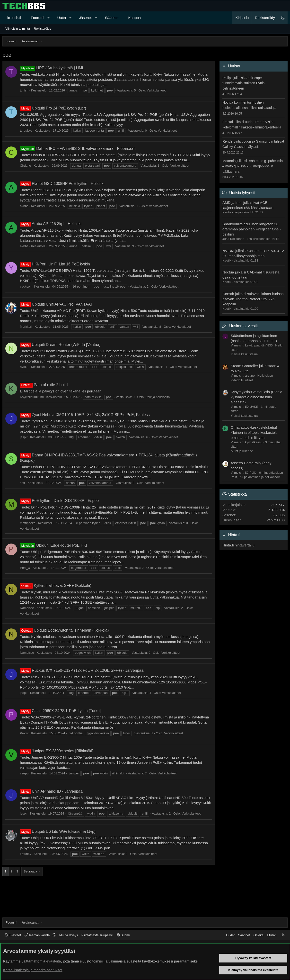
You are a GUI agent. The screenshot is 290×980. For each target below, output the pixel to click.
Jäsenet (85, 18)
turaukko (26, 131)
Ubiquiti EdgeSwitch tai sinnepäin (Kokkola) (64, 630)
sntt (22, 483)
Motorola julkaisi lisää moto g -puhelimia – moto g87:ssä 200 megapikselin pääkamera (253, 166)
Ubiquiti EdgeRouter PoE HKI (53, 545)
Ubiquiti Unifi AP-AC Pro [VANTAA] (56, 304)
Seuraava (30, 871)
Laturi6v (26, 854)
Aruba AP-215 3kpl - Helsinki (51, 224)
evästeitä (54, 961)
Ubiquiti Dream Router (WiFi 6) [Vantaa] (60, 345)
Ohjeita (258, 935)
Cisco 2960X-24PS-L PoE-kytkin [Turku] (60, 711)
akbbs (24, 206)
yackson (26, 286)
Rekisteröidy (43, 29)
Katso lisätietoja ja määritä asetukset (33, 970)
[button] (48, 18)
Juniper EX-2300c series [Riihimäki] (57, 751)
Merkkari (26, 327)
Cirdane (26, 166)
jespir (24, 437)
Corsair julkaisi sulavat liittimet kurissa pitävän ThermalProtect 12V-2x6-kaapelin (253, 299)
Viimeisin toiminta (18, 29)
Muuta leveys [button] (69, 935)
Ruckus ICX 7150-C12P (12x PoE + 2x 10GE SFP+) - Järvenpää (82, 670)
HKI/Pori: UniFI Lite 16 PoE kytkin (55, 264)
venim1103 (276, 520)
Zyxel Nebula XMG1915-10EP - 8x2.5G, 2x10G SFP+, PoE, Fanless (85, 415)
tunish (24, 90)
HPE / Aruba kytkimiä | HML (52, 68)
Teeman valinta (38, 935)
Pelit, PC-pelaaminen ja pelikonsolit (255, 477)
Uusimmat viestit (243, 326)
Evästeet (13, 935)
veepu (24, 773)
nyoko (24, 367)
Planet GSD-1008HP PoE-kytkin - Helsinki (62, 184)
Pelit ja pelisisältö (158, 397)
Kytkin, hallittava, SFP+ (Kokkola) (56, 585)
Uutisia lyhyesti (242, 193)
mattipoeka (28, 523)
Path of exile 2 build (44, 385)
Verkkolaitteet (156, 90)
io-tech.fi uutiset (242, 380)
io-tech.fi (14, 18)
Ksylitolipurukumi (32, 397)
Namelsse (27, 608)
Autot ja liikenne (242, 451)
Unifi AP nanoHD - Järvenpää (51, 791)
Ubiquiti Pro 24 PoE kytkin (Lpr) (53, 108)
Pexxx (24, 733)
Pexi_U (25, 568)
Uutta (62, 18)
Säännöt (112, 18)
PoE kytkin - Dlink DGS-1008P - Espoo (59, 501)
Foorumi (38, 18)
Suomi (123, 935)
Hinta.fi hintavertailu (238, 545)
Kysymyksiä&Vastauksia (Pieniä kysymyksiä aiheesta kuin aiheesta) (256, 397)
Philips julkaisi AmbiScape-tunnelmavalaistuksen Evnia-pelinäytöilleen (244, 83)
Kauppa (134, 18)
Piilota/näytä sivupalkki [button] (97, 935)
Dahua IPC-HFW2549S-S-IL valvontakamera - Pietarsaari (78, 149)
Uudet (230, 935)
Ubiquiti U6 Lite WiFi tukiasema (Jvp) (58, 831)
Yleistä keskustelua (244, 354)
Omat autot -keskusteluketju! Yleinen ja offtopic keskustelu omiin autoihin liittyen (254, 432)
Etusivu (272, 935)
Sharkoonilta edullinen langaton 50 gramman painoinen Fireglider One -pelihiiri (252, 229)
